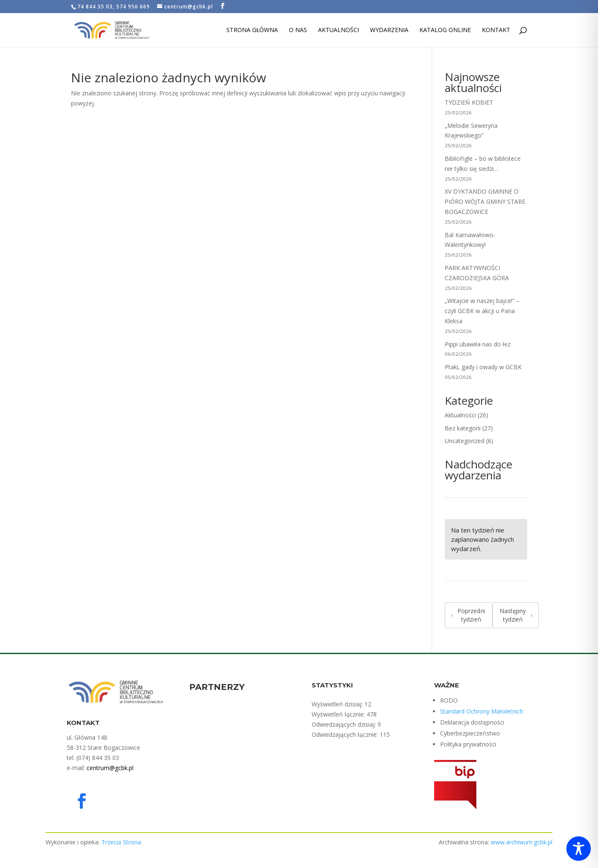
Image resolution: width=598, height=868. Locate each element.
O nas (298, 30)
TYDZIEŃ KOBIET (469, 102)
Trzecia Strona (121, 842)
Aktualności (338, 30)
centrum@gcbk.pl (110, 768)
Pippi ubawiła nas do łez (478, 344)
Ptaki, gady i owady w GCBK (483, 367)
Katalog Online (445, 30)
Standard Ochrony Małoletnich (482, 711)
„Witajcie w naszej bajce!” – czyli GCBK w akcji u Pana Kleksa (482, 311)
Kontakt (496, 30)
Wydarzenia (389, 30)
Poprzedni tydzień (468, 615)
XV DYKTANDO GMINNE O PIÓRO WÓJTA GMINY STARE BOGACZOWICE (485, 201)
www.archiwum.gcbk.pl (522, 842)
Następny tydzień (516, 615)
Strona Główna (252, 30)
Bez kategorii (463, 428)
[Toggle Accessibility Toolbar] (579, 849)
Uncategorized (465, 441)
